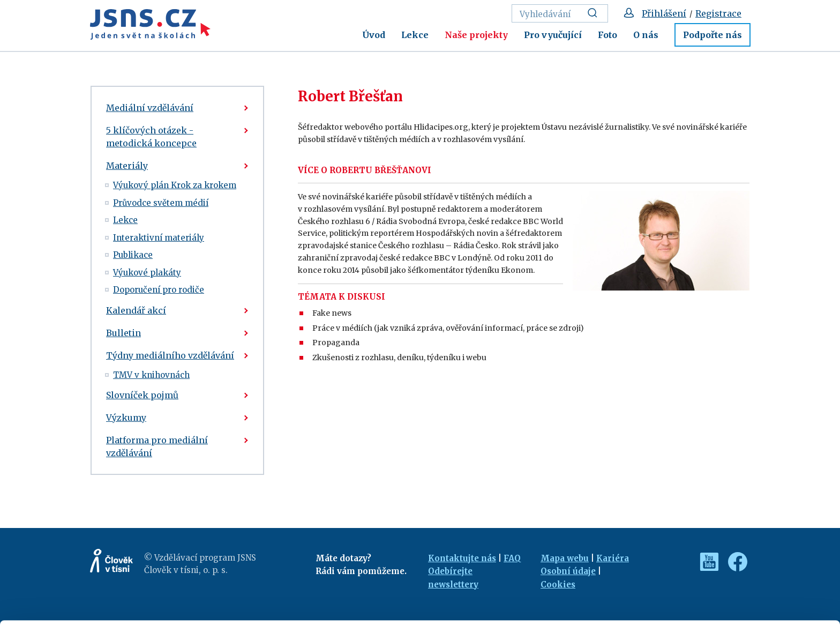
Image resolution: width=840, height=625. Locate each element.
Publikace (133, 255)
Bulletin (123, 333)
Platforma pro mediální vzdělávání (157, 447)
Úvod (374, 35)
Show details (165, 611)
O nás (646, 35)
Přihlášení (664, 13)
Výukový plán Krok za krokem (175, 185)
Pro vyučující (553, 35)
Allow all (751, 547)
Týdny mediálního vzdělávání (170, 355)
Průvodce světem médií (161, 203)
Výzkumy (126, 418)
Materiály (127, 166)
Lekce (415, 35)
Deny (751, 594)
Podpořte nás (712, 35)
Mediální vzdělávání (150, 108)
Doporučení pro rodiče (159, 290)
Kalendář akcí (136, 310)
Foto (607, 35)
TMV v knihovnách (151, 375)
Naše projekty (476, 35)
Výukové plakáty (147, 273)
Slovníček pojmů (142, 395)
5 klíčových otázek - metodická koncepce (151, 137)
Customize (751, 570)
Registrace (718, 13)
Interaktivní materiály (159, 238)
